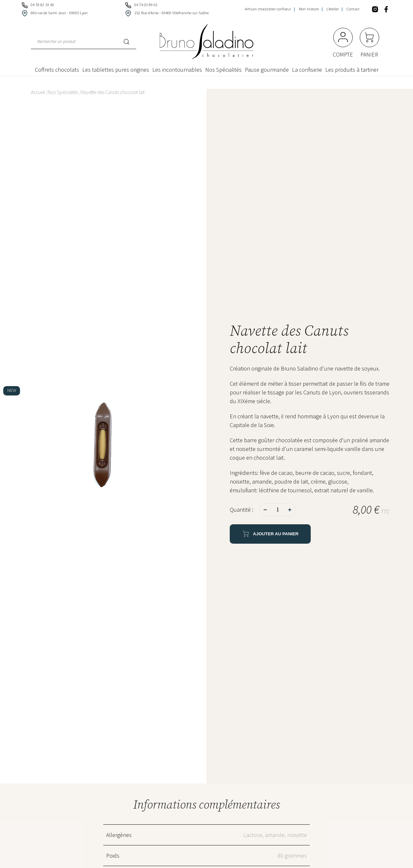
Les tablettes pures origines (116, 70)
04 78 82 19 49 (37, 5)
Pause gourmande (267, 70)
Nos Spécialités (223, 70)
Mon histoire (309, 9)
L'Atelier (333, 9)
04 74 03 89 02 (141, 5)
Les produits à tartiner (352, 70)
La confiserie (307, 70)
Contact (353, 9)
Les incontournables (177, 70)
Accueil (38, 92)
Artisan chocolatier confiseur (268, 9)
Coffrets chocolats (57, 70)
